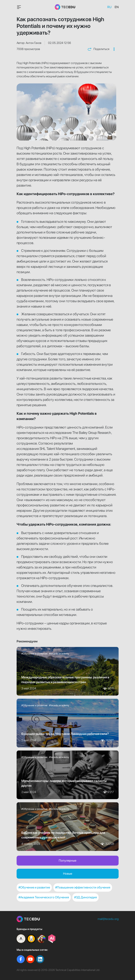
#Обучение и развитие (34, 887)
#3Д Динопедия (85, 897)
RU (109, 7)
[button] (114, 49)
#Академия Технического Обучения (44, 897)
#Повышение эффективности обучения (83, 887)
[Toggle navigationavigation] (19, 7)
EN (117, 7)
